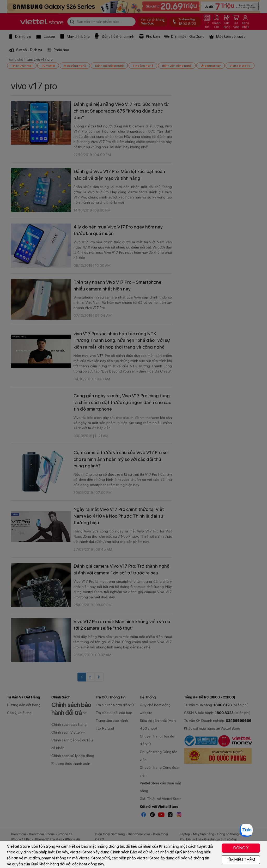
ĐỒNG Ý (241, 848)
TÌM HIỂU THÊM (241, 860)
